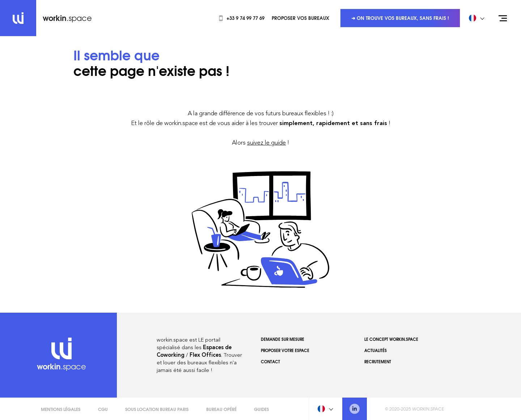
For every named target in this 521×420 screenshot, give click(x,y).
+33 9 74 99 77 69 (241, 18)
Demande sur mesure (283, 339)
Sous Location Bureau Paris (157, 409)
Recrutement (378, 361)
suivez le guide (266, 142)
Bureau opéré (221, 409)
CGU (103, 409)
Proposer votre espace (285, 350)
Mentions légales (61, 409)
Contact (270, 361)
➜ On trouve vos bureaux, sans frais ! (400, 18)
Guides (261, 409)
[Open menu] (503, 18)
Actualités (376, 350)
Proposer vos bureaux (300, 18)
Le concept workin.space (391, 339)
